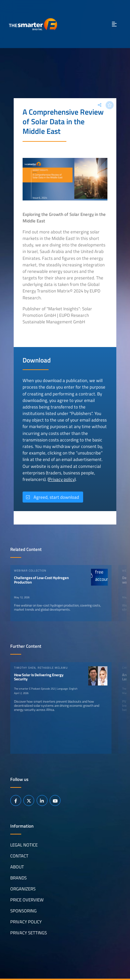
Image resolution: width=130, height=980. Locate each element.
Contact (19, 856)
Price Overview (27, 900)
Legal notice (24, 845)
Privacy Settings (29, 933)
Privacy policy (62, 479)
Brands (18, 878)
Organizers (23, 889)
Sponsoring (23, 911)
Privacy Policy (26, 922)
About (17, 867)
